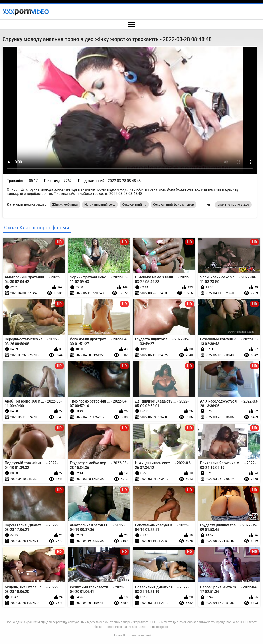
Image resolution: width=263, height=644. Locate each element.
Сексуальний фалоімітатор (173, 205)
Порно (117, 635)
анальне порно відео (233, 205)
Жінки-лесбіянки (65, 205)
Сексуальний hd (134, 205)
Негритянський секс (100, 205)
